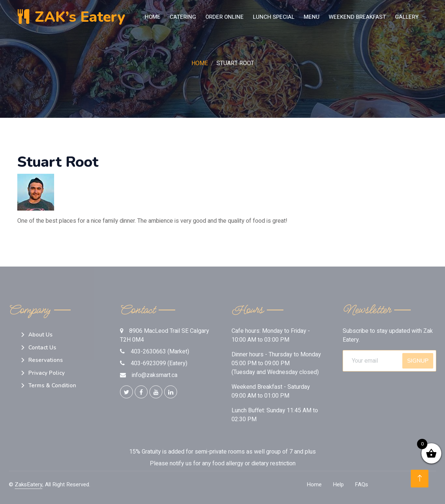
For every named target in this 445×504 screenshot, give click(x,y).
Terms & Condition (52, 385)
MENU (312, 17)
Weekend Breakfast (357, 17)
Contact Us (42, 348)
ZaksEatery (29, 484)
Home (153, 17)
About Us (40, 335)
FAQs (361, 484)
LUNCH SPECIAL (274, 17)
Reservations (46, 360)
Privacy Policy (47, 373)
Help (338, 484)
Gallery (407, 17)
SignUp (418, 361)
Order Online (225, 17)
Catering (183, 17)
